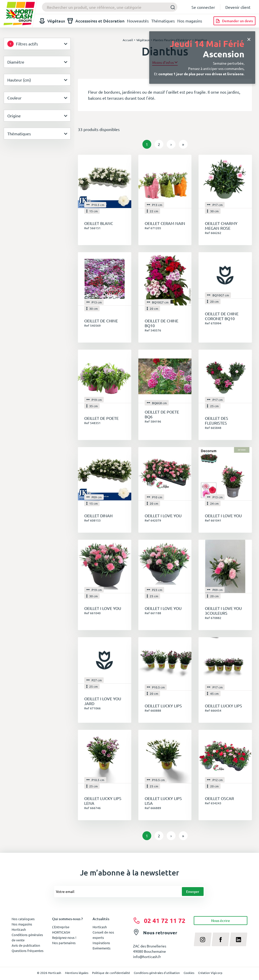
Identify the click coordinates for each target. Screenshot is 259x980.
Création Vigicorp (210, 973)
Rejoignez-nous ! (64, 937)
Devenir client (238, 7)
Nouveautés (138, 21)
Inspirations (101, 943)
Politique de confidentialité (111, 973)
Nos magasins (190, 21)
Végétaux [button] (52, 21)
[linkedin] (238, 939)
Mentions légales (77, 973)
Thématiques (163, 21)
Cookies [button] (189, 973)
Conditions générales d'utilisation (157, 973)
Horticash (100, 927)
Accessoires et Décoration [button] (96, 21)
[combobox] (110, 7)
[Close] (249, 39)
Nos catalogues (23, 919)
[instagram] (203, 939)
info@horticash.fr (147, 957)
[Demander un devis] (234, 21)
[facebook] (221, 939)
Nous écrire (221, 921)
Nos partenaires (64, 943)
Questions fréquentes (28, 951)
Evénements (102, 948)
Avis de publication (26, 945)
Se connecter (203, 7)
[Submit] (171, 7)
